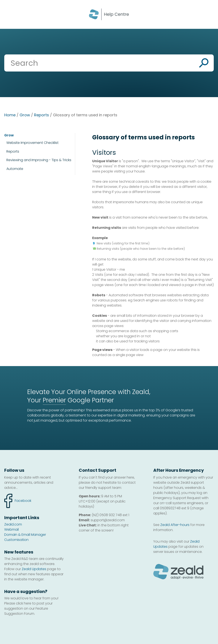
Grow (25, 115)
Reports (42, 115)
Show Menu (9, 14)
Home (10, 115)
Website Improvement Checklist (32, 143)
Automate (15, 169)
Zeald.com (13, 524)
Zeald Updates (34, 569)
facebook (18, 501)
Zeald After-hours (175, 525)
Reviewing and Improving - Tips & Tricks (39, 160)
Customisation (16, 540)
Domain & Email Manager (25, 535)
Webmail (11, 529)
